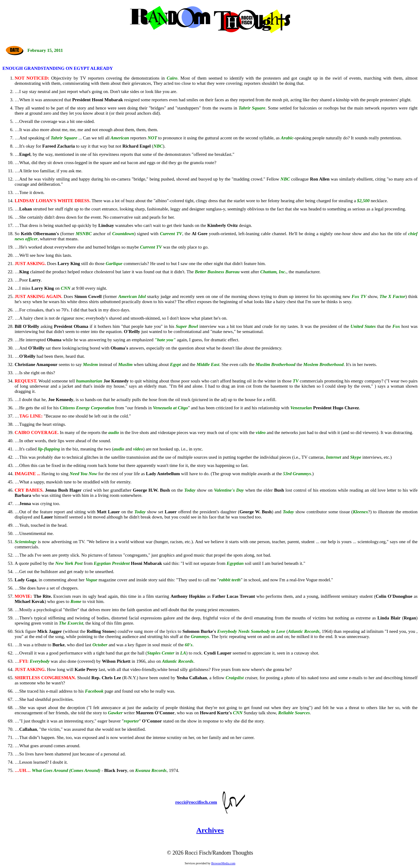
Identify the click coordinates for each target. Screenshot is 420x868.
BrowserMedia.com (223, 863)
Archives (210, 830)
